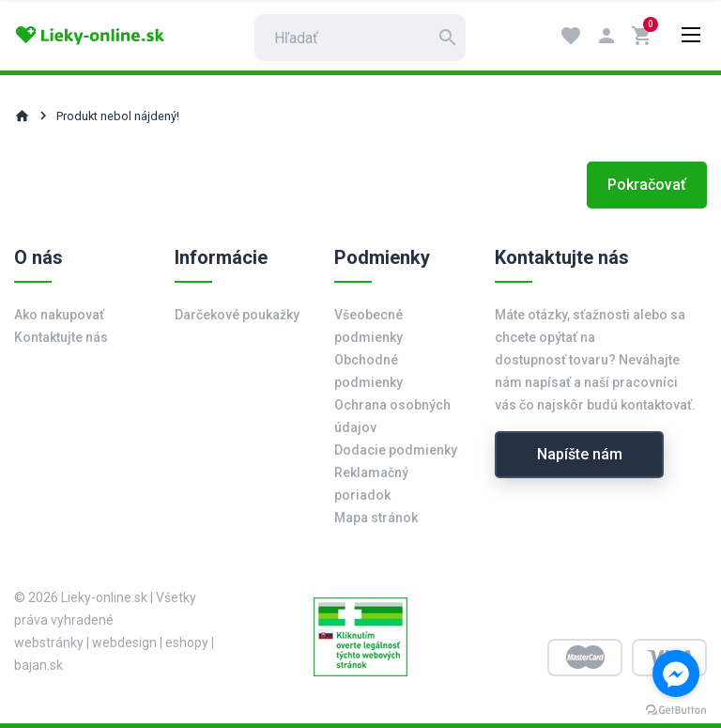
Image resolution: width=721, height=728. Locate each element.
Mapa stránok (376, 518)
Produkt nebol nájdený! (118, 116)
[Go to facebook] (676, 674)
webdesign (124, 643)
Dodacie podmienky (396, 450)
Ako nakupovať (59, 315)
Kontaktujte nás (61, 337)
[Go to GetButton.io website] (676, 709)
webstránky (49, 643)
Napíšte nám (580, 454)
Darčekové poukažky (237, 315)
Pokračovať (647, 185)
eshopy (187, 643)
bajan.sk (38, 665)
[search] (360, 38)
